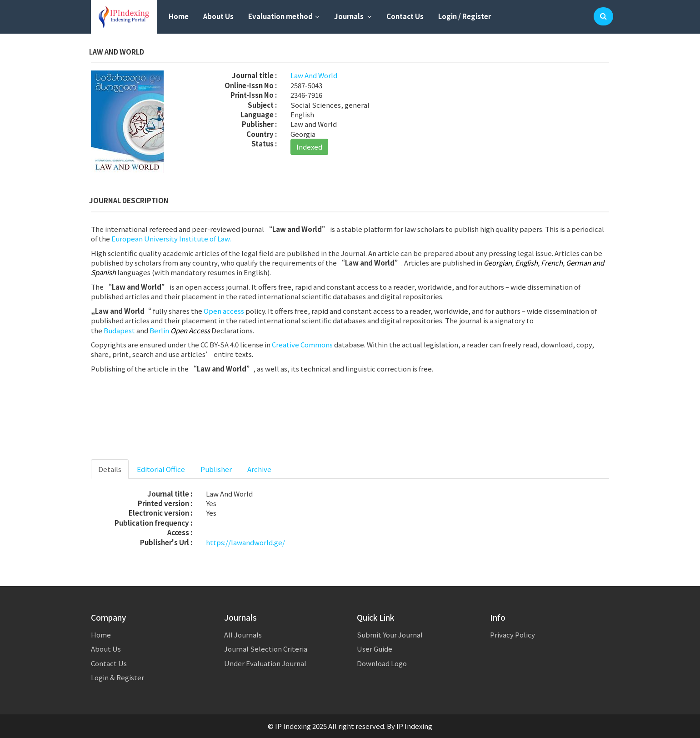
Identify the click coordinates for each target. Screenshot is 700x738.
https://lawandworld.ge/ (245, 542)
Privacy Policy (512, 635)
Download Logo (382, 663)
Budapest (119, 330)
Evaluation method (284, 16)
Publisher (216, 469)
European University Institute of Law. (171, 238)
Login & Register (117, 677)
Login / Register (465, 16)
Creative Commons (302, 344)
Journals (353, 16)
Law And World (314, 75)
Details (110, 469)
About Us (218, 16)
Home (179, 16)
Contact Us (405, 16)
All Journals (243, 635)
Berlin (159, 330)
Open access (224, 311)
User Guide (375, 649)
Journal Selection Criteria (266, 649)
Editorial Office (161, 469)
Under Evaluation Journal (265, 663)
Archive (259, 469)
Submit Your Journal (390, 635)
